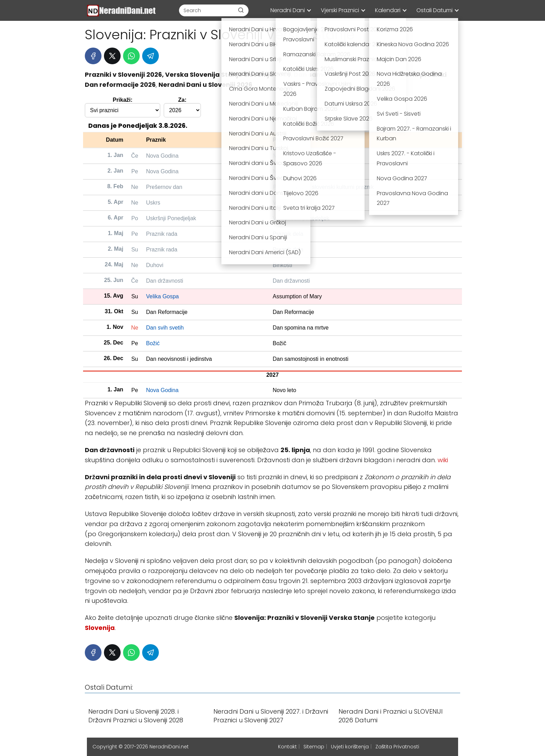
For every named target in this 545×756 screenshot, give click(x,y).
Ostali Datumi (434, 10)
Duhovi (155, 265)
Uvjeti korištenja (350, 747)
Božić (153, 343)
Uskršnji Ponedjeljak (171, 218)
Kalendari (388, 10)
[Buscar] (241, 10)
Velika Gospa (162, 296)
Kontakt (287, 747)
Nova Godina (162, 156)
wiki (443, 460)
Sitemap (314, 747)
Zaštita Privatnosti (397, 747)
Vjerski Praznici (340, 10)
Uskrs (153, 203)
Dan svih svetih (165, 328)
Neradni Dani (288, 10)
